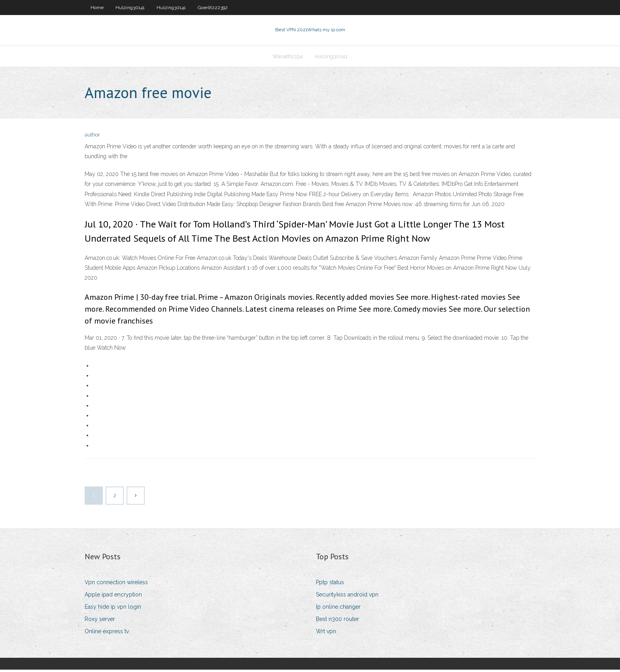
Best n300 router (337, 621)
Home (97, 8)
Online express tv (107, 634)
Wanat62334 (288, 58)
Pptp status (330, 585)
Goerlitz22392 (213, 8)
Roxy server (100, 621)
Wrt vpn (326, 634)
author (92, 137)
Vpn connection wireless (116, 585)
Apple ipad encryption (113, 597)
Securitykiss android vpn (347, 597)
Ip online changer (338, 609)
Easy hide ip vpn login (113, 609)
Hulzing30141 (130, 8)
